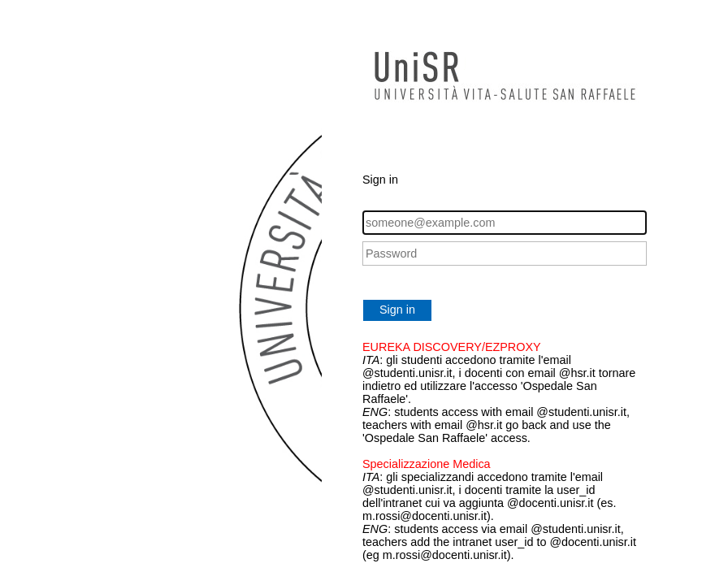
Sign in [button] (397, 310)
